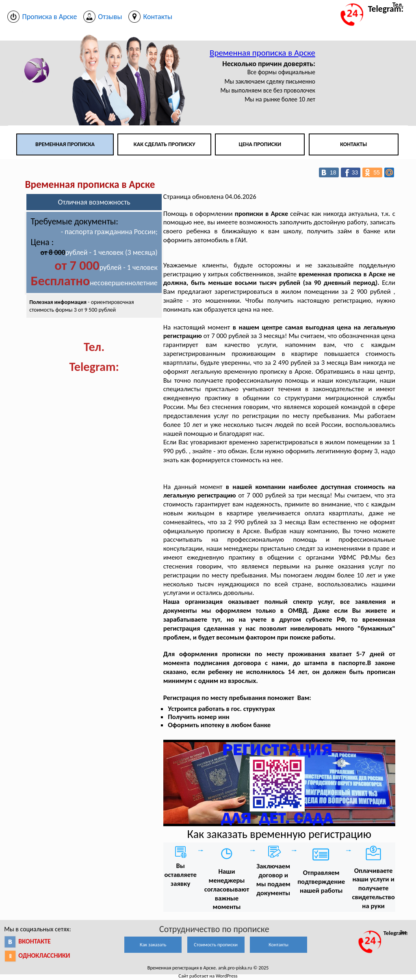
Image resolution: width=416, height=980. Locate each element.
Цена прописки (260, 144)
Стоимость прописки (216, 944)
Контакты (353, 144)
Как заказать (153, 944)
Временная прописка (65, 144)
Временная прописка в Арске (262, 53)
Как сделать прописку (165, 144)
